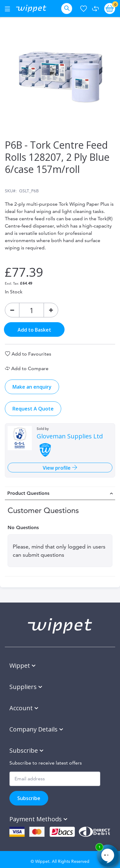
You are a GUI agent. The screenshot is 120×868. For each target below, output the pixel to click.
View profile (57, 468)
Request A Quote (33, 409)
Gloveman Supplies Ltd (70, 436)
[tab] (60, 493)
